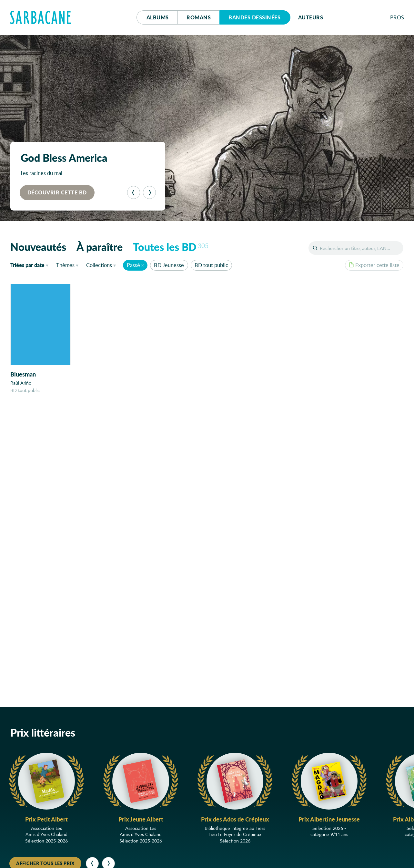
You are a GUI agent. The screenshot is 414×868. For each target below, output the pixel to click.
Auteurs (311, 17)
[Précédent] (134, 192)
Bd (254, 17)
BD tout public (211, 265)
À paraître (100, 247)
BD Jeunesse (169, 265)
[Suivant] (149, 192)
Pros (397, 17)
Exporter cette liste (374, 265)
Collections (99, 265)
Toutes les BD (171, 247)
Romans (199, 17)
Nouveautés (38, 247)
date (31, 265)
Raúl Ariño (21, 383)
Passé (133, 265)
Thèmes (65, 265)
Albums (158, 17)
